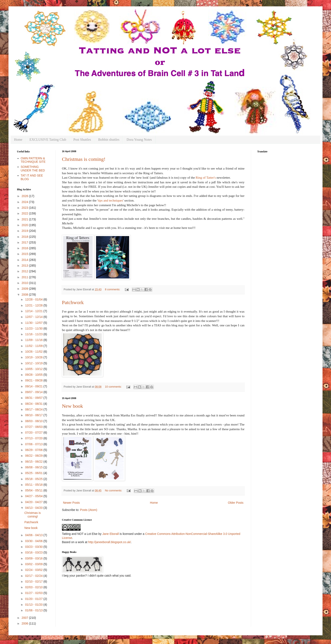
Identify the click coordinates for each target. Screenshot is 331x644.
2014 (25, 260)
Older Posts (236, 503)
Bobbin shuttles (109, 140)
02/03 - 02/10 (34, 587)
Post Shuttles (82, 140)
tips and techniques (110, 200)
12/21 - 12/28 (34, 305)
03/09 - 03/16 (34, 558)
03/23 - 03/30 (34, 547)
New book (72, 406)
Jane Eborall (110, 534)
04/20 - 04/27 (34, 502)
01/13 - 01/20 (34, 605)
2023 (25, 208)
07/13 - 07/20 (34, 438)
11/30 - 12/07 (34, 323)
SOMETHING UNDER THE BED (33, 169)
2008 (25, 295)
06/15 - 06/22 (34, 462)
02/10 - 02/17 (34, 581)
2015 (25, 254)
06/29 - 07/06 (34, 450)
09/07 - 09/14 (34, 392)
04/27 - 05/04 (34, 496)
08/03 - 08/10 (34, 421)
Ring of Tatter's (206, 177)
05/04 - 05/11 (34, 490)
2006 (25, 623)
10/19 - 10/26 (34, 357)
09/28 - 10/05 (34, 375)
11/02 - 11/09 (34, 346)
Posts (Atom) (89, 510)
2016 (25, 248)
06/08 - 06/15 (34, 467)
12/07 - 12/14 (34, 317)
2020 (25, 225)
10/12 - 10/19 (34, 363)
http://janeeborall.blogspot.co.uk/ (110, 542)
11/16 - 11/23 (34, 334)
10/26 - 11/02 (34, 352)
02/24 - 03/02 (34, 570)
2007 (25, 618)
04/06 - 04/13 (34, 535)
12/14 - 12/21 (34, 311)
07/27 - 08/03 (34, 427)
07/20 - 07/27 (34, 433)
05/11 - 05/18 (34, 485)
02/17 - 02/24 (34, 576)
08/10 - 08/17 (34, 415)
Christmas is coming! (84, 159)
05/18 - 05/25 (34, 479)
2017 (25, 242)
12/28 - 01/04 (34, 299)
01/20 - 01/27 (34, 599)
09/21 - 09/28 (34, 380)
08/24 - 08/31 (34, 404)
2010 (25, 283)
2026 (25, 196)
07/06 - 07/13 (34, 444)
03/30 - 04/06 (34, 541)
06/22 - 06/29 (34, 456)
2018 (25, 237)
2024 (25, 202)
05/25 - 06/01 (34, 473)
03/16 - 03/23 (34, 552)
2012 (25, 271)
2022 (25, 213)
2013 (25, 266)
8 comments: (113, 289)
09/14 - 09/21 (34, 386)
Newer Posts (71, 503)
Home (18, 140)
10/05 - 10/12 (34, 369)
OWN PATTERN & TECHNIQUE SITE (33, 160)
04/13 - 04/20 (34, 508)
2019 (25, 231)
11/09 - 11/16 (34, 340)
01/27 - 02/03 (34, 593)
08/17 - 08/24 (34, 409)
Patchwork (73, 302)
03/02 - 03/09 (34, 564)
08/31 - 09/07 (34, 398)
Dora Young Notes (139, 140)
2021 (25, 219)
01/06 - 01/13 (34, 610)
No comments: (114, 491)
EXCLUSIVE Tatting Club (48, 140)
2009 (25, 289)
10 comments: (114, 387)
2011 (25, 277)
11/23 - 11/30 (34, 328)
